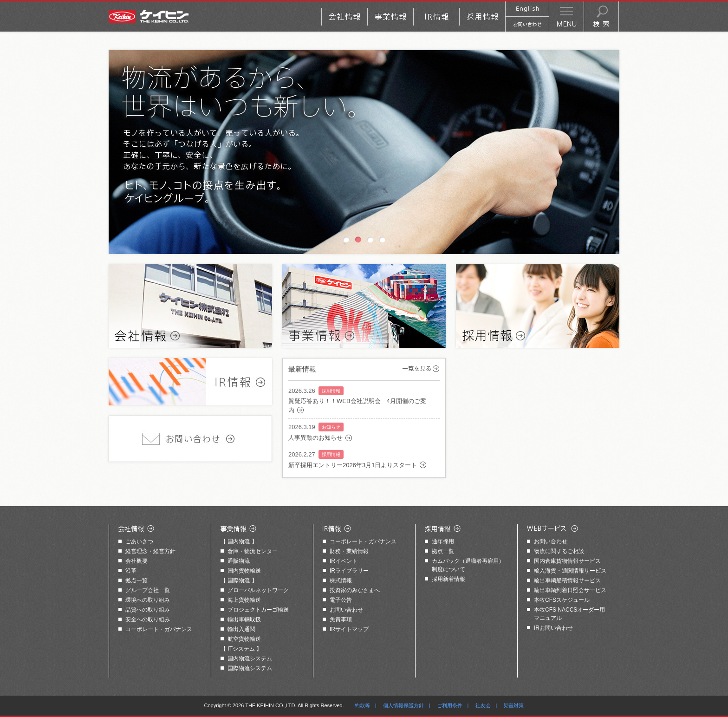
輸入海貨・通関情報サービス (570, 571)
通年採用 (443, 541)
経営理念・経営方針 (150, 551)
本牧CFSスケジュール (562, 600)
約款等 (362, 705)
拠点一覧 (136, 580)
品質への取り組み (148, 610)
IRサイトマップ (349, 629)
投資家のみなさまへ (355, 590)
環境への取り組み (148, 600)
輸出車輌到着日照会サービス (570, 590)
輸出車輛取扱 (244, 619)
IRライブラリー (349, 571)
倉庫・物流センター (253, 551)
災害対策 (513, 705)
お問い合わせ (346, 610)
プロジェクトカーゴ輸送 (258, 610)
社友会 (483, 705)
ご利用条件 (450, 705)
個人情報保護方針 (403, 705)
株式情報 (341, 580)
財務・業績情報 (349, 551)
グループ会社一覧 (148, 590)
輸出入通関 (241, 629)
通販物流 (239, 561)
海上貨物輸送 (244, 600)
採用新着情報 (448, 579)
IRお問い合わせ (553, 628)
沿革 (131, 571)
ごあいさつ (139, 541)
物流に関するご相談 (559, 551)
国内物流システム (250, 658)
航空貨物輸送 (244, 639)
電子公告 (341, 600)
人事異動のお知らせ (315, 438)
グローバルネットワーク (258, 590)
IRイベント (344, 561)
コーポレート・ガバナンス (159, 629)
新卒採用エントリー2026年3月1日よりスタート (353, 465)
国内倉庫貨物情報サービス (567, 561)
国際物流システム (250, 668)
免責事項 (341, 619)
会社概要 (136, 561)
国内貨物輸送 (244, 571)
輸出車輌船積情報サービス (567, 580)
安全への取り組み (148, 619)
